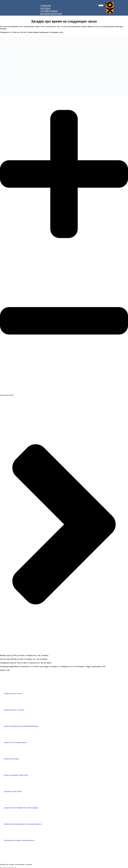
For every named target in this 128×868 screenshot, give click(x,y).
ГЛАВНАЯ (46, 6)
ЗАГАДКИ (45, 8)
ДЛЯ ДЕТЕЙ (47, 16)
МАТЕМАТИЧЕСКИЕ (51, 14)
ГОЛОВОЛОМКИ (49, 11)
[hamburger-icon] (101, 5)
